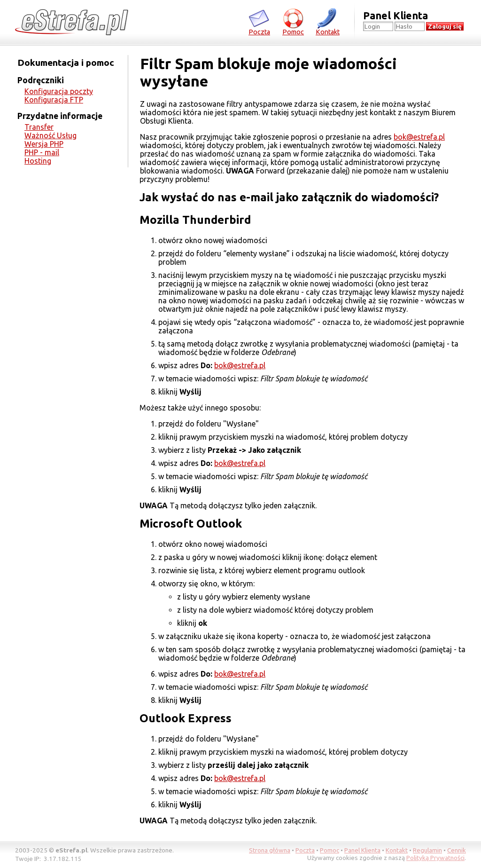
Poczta (259, 21)
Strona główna (270, 850)
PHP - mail (42, 152)
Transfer (39, 127)
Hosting (38, 161)
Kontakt (328, 21)
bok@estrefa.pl (419, 137)
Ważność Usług (50, 135)
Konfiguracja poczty (59, 91)
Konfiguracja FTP (54, 100)
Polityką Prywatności (435, 858)
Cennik (457, 850)
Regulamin (427, 850)
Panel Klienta (362, 850)
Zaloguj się (445, 27)
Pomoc (293, 21)
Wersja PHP (44, 144)
